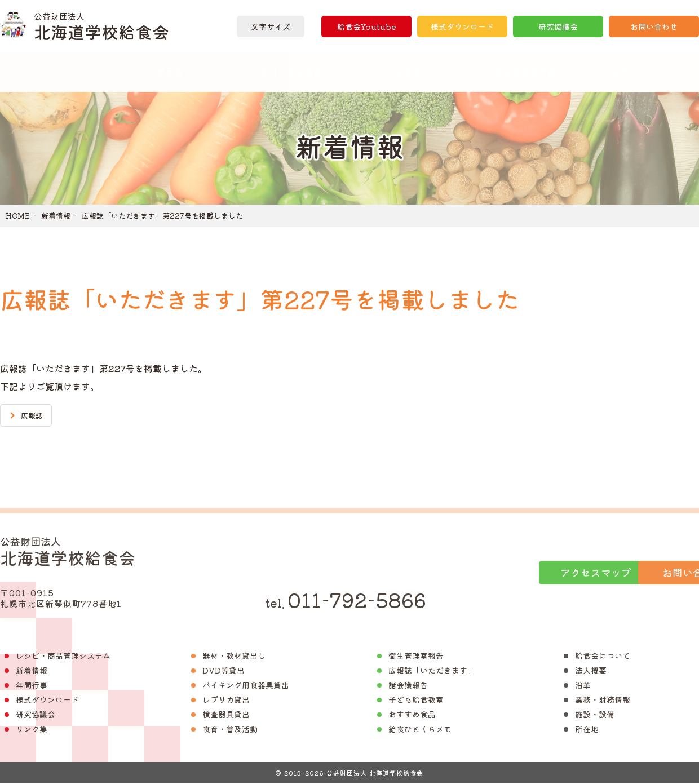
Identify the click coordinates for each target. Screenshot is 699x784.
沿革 (583, 685)
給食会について (603, 656)
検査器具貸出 (226, 715)
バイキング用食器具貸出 (246, 685)
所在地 (587, 729)
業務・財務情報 (603, 700)
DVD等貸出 (224, 671)
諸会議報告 (408, 685)
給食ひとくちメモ (420, 729)
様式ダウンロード (462, 26)
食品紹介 (175, 72)
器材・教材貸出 (291, 72)
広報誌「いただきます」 (432, 671)
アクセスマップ (498, 573)
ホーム (58, 72)
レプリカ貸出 (226, 700)
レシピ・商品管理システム (63, 656)
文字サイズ (271, 26)
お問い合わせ (654, 26)
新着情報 (56, 216)
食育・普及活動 (230, 729)
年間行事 (32, 685)
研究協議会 (558, 26)
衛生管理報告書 (524, 72)
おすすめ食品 (412, 715)
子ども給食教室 (416, 700)
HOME (18, 216)
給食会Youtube (366, 26)
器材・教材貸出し (234, 656)
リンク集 (32, 729)
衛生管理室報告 (416, 656)
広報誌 (408, 72)
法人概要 (591, 671)
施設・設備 (595, 715)
